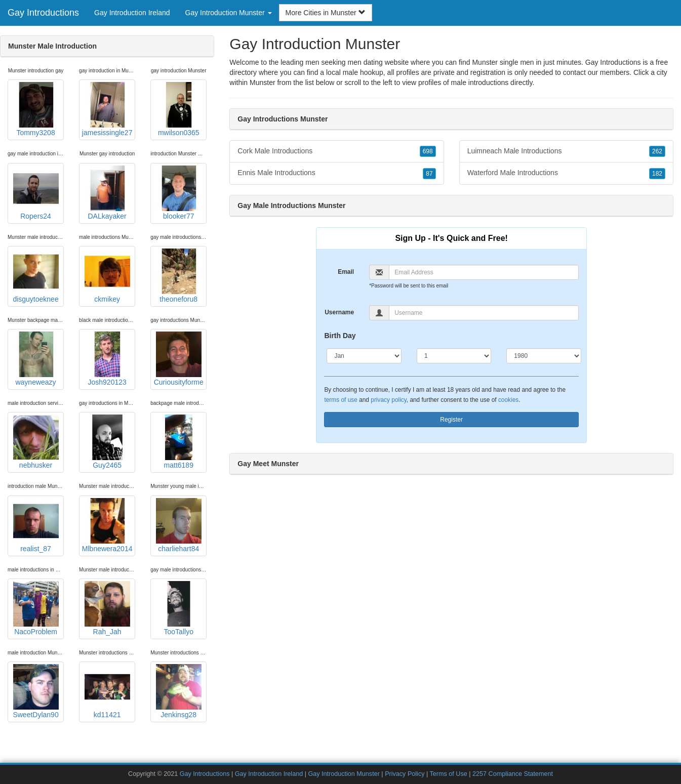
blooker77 (179, 193)
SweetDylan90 (35, 691)
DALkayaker (107, 193)
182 (657, 174)
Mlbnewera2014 (107, 525)
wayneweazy (36, 359)
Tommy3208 (36, 109)
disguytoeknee (35, 276)
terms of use (340, 400)
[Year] (544, 356)
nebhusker (36, 442)
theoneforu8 (179, 276)
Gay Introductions (43, 13)
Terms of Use (449, 774)
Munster (263, 82)
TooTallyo (179, 608)
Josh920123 (107, 359)
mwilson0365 (179, 109)
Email (346, 272)
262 (657, 151)
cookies (508, 400)
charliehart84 (179, 525)
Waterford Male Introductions (566, 173)
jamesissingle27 (107, 109)
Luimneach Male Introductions (566, 151)
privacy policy (388, 400)
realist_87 (36, 525)
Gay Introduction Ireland (132, 13)
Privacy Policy (405, 774)
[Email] (484, 272)
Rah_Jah (107, 608)
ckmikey (107, 276)
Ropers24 (36, 193)
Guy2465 (107, 442)
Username (339, 312)
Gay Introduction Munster (344, 774)
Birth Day (340, 336)
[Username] (484, 313)
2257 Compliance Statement (513, 774)
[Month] (364, 356)
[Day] (454, 356)
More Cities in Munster (326, 13)
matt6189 (179, 442)
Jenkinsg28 (179, 691)
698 (428, 151)
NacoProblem (36, 608)
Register (451, 420)
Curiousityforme (179, 359)
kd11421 (107, 691)
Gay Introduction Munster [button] (229, 13)
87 (429, 174)
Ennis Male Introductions (336, 173)
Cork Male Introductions (336, 151)
